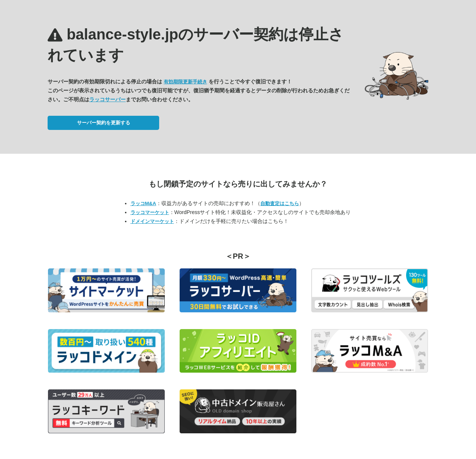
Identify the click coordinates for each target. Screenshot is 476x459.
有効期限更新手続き (185, 82)
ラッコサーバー (107, 99)
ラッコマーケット (150, 212)
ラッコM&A (143, 203)
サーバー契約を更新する (104, 123)
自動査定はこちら (280, 203)
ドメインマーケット (152, 221)
